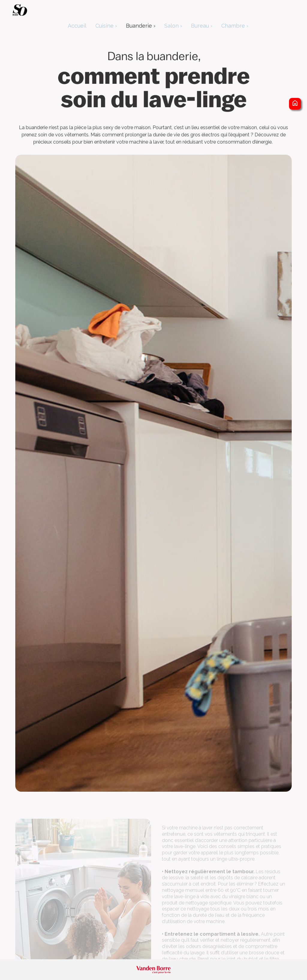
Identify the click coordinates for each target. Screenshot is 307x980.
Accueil (77, 26)
